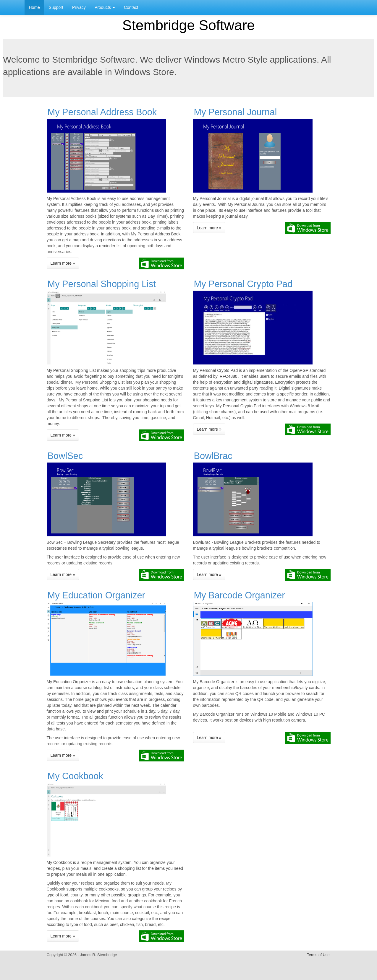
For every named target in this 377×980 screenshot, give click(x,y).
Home (34, 7)
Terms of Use (318, 955)
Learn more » (63, 263)
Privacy (79, 7)
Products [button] (105, 7)
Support (56, 7)
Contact (131, 7)
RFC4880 (229, 376)
